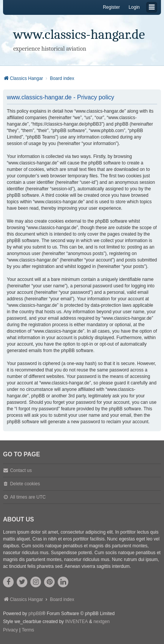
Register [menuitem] (111, 7)
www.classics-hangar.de (79, 34)
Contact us (21, 470)
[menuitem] (10, 630)
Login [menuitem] (134, 7)
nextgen (102, 622)
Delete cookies (25, 484)
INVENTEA (76, 622)
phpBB (35, 614)
